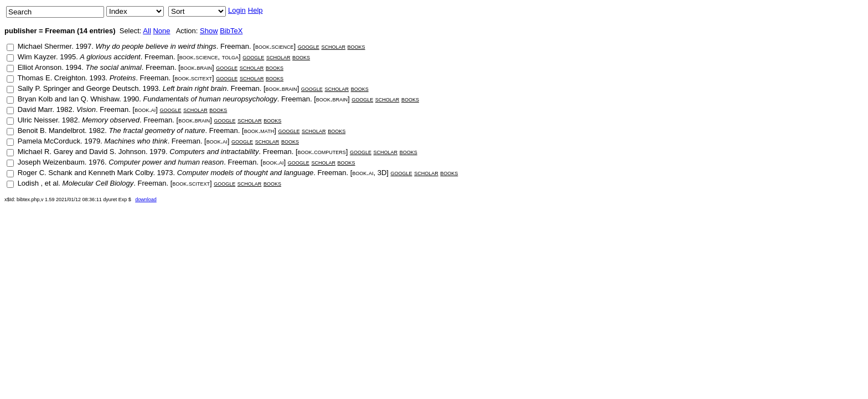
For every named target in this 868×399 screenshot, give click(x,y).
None (161, 31)
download (146, 199)
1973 (165, 173)
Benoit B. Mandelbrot (51, 131)
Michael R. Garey (45, 152)
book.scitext (193, 78)
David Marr (35, 109)
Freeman (235, 46)
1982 (64, 109)
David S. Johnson (117, 152)
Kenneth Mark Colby (121, 173)
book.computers (322, 152)
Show (209, 31)
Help (255, 10)
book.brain (196, 67)
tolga (230, 57)
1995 (68, 57)
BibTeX (231, 31)
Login (237, 10)
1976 (97, 162)
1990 (131, 99)
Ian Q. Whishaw (94, 99)
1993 (97, 78)
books (356, 46)
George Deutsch (113, 88)
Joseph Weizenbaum (51, 162)
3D (382, 173)
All (147, 31)
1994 (73, 67)
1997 (83, 46)
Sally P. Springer (44, 88)
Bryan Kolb (35, 99)
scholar (333, 46)
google (309, 46)
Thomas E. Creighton (51, 78)
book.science (275, 46)
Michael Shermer (45, 46)
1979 (92, 141)
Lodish (29, 183)
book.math (259, 131)
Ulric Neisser (38, 120)
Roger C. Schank (45, 173)
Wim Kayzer (37, 57)
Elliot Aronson (40, 67)
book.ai (145, 109)
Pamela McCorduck (49, 141)
